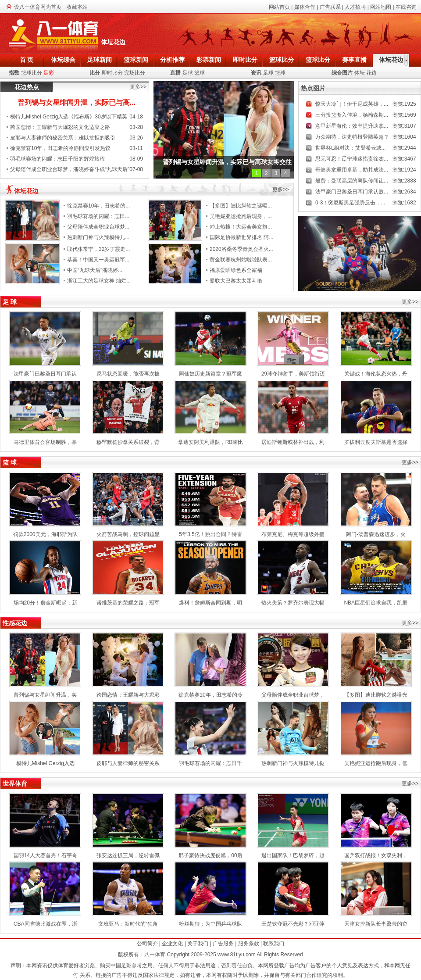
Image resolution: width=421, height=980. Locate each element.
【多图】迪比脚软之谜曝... (241, 206)
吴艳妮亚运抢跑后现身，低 (376, 763)
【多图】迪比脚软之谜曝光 (376, 695)
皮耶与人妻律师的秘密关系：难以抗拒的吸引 (63, 138)
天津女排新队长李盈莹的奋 (376, 924)
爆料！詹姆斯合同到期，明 (210, 603)
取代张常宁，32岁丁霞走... (98, 249)
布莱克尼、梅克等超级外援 (293, 534)
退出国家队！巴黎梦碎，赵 (293, 855)
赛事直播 (354, 60)
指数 (14, 73)
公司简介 (147, 944)
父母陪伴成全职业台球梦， (293, 695)
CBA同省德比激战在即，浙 (45, 924)
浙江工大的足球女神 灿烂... (99, 281)
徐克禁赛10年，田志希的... (98, 206)
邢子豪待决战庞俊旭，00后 (210, 855)
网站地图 (381, 7)
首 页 (27, 60)
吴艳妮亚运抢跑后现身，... (241, 216)
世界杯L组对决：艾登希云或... (351, 148)
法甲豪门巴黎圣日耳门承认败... (352, 192)
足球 (188, 73)
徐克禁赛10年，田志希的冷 (210, 695)
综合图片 (342, 73)
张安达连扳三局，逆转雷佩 (128, 855)
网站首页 (279, 7)
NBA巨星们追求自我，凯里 (376, 603)
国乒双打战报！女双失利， (376, 855)
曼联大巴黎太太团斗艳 (236, 281)
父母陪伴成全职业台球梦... (98, 227)
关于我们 (198, 944)
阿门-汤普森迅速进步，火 (376, 534)
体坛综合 (63, 60)
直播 (175, 73)
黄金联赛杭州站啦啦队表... (241, 260)
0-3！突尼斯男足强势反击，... (350, 203)
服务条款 (249, 944)
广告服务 (223, 944)
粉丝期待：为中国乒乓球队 (210, 924)
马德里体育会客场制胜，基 (45, 442)
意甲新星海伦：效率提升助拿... (352, 126)
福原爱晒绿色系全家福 (236, 270)
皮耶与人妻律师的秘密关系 (128, 763)
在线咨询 (406, 7)
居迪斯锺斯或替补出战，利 (293, 442)
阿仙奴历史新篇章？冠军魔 (210, 374)
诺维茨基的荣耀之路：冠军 (128, 603)
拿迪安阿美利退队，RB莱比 (211, 442)
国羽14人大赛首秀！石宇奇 (45, 855)
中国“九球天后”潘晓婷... (95, 270)
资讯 (256, 73)
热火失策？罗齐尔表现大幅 (293, 603)
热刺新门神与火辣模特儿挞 (293, 763)
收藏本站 (77, 7)
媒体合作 (305, 7)
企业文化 (172, 944)
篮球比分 (282, 60)
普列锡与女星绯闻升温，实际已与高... (77, 102)
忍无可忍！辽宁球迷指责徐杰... (352, 159)
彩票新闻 (209, 60)
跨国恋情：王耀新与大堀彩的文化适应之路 (60, 127)
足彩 (49, 73)
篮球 (200, 73)
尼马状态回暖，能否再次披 (128, 374)
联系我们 (274, 944)
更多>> (138, 87)
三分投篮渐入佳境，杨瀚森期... (352, 115)
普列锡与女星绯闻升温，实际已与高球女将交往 (227, 162)
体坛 (360, 73)
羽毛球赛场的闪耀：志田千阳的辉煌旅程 (57, 159)
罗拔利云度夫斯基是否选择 (376, 442)
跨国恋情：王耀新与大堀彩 (128, 695)
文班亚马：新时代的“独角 (128, 924)
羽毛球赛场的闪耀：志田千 (210, 763)
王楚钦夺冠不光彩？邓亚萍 (293, 924)
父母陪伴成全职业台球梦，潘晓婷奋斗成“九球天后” (70, 169)
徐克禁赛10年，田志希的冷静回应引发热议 (60, 148)
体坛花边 (391, 60)
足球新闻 (100, 60)
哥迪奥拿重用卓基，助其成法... (352, 170)
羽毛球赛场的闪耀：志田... (98, 216)
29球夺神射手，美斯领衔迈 (293, 374)
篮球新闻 (136, 60)
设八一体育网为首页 (38, 7)
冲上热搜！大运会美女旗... (241, 227)
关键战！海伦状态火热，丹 (376, 374)
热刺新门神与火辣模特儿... (98, 237)
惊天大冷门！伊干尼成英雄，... (352, 104)
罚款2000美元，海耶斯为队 (45, 534)
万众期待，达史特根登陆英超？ (352, 137)
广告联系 (330, 7)
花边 (371, 73)
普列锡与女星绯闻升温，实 (45, 695)
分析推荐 (172, 60)
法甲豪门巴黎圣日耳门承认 (45, 374)
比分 (95, 73)
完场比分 (135, 73)
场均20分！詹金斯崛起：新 (45, 603)
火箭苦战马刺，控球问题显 (128, 534)
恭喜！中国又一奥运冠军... (98, 260)
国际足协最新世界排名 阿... (241, 237)
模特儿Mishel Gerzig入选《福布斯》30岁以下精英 (69, 117)
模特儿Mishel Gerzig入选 (45, 763)
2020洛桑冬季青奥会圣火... (241, 249)
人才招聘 (355, 7)
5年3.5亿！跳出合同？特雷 (210, 534)
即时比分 (245, 60)
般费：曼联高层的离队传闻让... (352, 181)
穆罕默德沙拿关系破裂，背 (128, 442)
